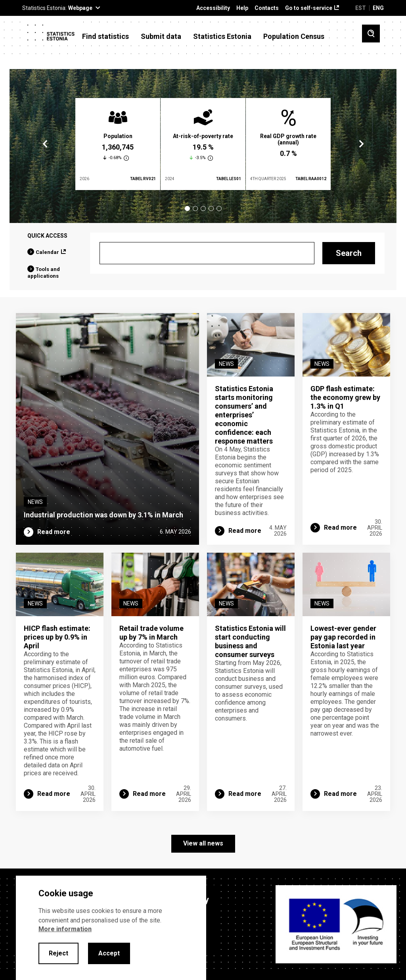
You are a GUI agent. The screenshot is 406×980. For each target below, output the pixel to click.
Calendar (47, 252)
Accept (109, 953)
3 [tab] (203, 208)
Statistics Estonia (222, 37)
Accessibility (213, 8)
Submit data (161, 37)
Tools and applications (44, 273)
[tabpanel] (118, 144)
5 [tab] (219, 208)
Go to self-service (309, 8)
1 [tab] (187, 208)
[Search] (207, 253)
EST (361, 8)
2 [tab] (195, 208)
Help (242, 8)
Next (361, 144)
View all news (203, 843)
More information (65, 929)
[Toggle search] (371, 34)
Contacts (267, 8)
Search (349, 253)
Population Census (294, 37)
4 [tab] (211, 208)
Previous (45, 144)
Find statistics (105, 37)
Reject (58, 953)
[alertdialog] (111, 928)
